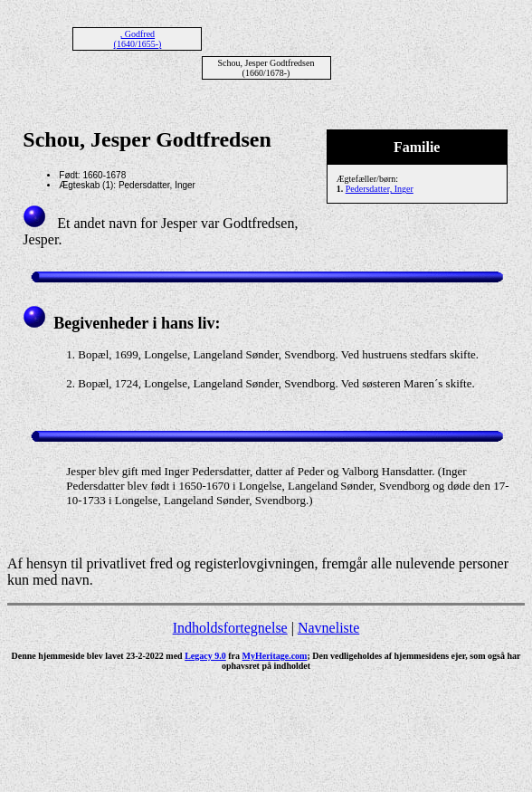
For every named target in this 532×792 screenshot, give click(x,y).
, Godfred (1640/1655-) (138, 39)
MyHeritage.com (275, 656)
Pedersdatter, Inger (380, 189)
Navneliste (328, 628)
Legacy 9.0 (205, 656)
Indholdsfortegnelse (230, 628)
